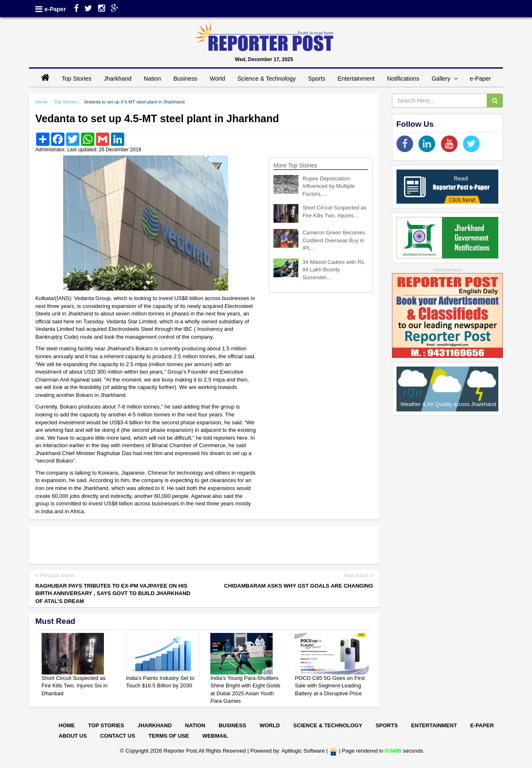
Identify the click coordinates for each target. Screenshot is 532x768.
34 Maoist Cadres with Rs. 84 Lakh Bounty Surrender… (334, 270)
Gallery (444, 79)
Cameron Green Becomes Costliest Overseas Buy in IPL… (334, 240)
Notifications (403, 79)
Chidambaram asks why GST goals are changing (298, 586)
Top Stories (76, 79)
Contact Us (118, 736)
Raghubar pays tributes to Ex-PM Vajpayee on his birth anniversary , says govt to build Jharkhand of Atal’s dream (113, 593)
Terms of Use (169, 736)
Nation (152, 79)
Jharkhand (118, 79)
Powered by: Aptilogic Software (287, 751)
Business (185, 79)
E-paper (482, 725)
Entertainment (356, 79)
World (218, 79)
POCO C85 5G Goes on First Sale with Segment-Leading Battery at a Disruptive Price (330, 686)
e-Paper (55, 9)
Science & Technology (266, 79)
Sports (316, 79)
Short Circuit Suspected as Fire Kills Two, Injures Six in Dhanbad (75, 686)
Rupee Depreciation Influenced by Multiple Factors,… (329, 186)
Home (41, 102)
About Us (73, 736)
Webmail (215, 736)
